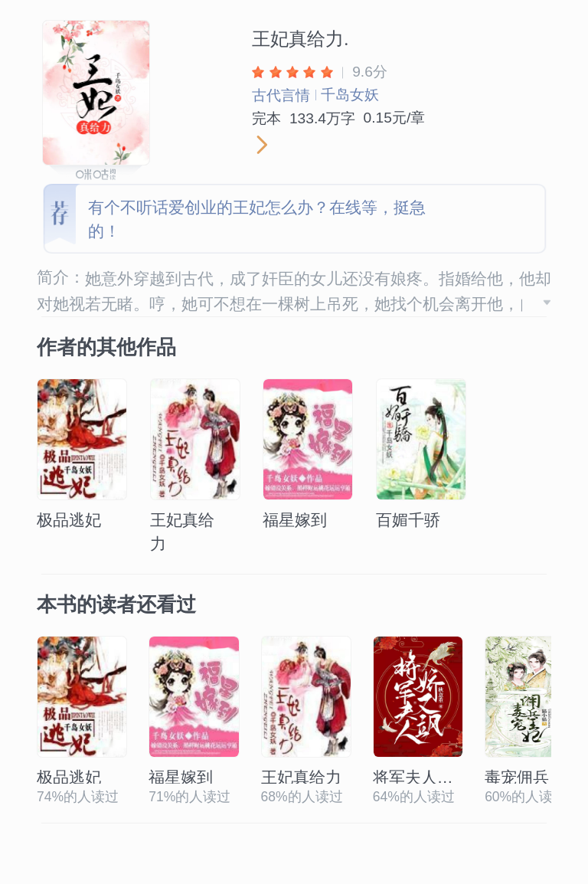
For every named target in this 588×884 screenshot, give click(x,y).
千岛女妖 (350, 95)
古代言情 (281, 95)
